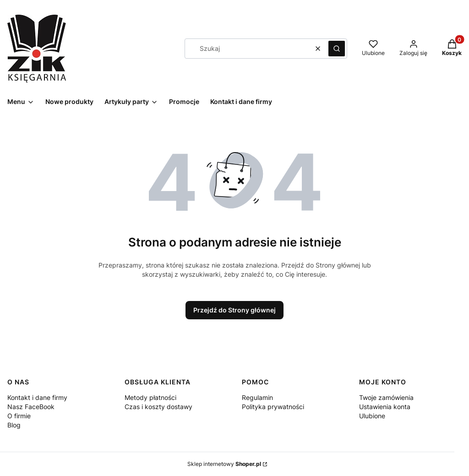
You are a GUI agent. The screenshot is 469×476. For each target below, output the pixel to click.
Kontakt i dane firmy (37, 397)
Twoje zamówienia (386, 397)
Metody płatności (150, 397)
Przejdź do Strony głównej (234, 310)
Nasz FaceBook (31, 407)
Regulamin (257, 397)
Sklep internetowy (224, 464)
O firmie (19, 416)
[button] (337, 49)
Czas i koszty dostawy (158, 407)
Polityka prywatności (273, 407)
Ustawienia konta (385, 407)
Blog (14, 425)
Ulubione (372, 416)
